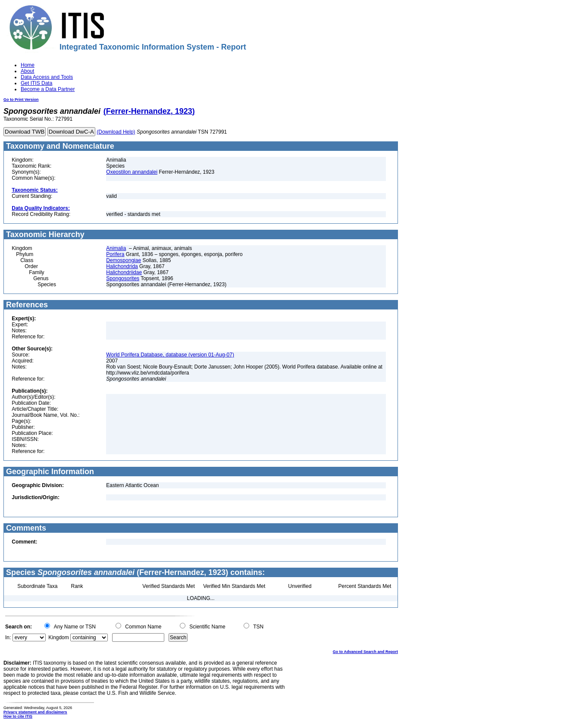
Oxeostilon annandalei (132, 172)
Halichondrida (122, 266)
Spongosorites (123, 278)
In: (8, 637)
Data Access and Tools (47, 77)
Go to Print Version (21, 100)
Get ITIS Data (36, 83)
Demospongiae (124, 260)
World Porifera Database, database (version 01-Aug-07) (170, 355)
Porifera (115, 254)
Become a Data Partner (48, 89)
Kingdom (58, 637)
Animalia (116, 248)
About (27, 71)
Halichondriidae (124, 272)
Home (28, 65)
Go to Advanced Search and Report (365, 652)
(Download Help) (116, 132)
